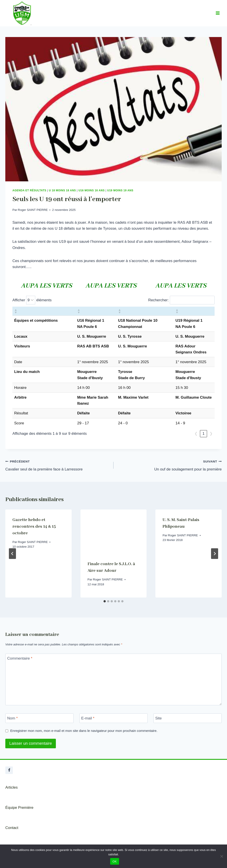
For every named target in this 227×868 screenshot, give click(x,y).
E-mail (88, 718)
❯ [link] (211, 434)
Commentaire (20, 658)
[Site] (188, 718)
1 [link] (203, 434)
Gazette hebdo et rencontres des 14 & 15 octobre (34, 527)
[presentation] (114, 532)
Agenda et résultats (29, 190)
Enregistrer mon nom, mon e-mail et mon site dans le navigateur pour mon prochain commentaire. (84, 731)
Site (158, 718)
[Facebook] (9, 770)
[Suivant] (215, 554)
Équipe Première (19, 808)
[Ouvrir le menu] (218, 13)
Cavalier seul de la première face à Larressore (58, 465)
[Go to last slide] (12, 554)
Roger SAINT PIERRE (33, 210)
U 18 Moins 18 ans (62, 190)
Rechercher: (158, 300)
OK (114, 861)
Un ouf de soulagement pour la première (169, 465)
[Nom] (39, 718)
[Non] (221, 856)
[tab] (105, 601)
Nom (13, 718)
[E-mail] (113, 718)
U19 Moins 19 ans (120, 190)
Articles (12, 787)
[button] (16, 311)
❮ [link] (196, 434)
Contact (12, 828)
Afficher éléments (32, 300)
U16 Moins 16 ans (92, 190)
